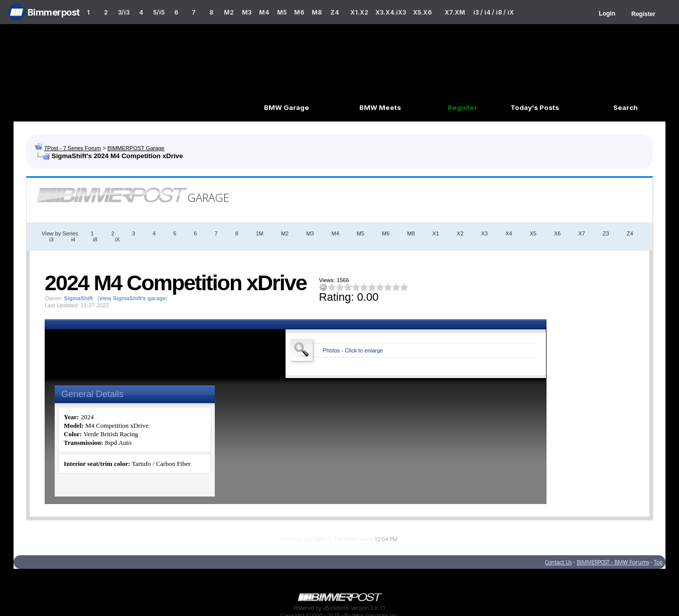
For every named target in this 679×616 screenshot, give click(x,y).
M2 (229, 12)
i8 (95, 239)
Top (658, 562)
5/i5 (159, 12)
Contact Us (558, 562)
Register (643, 14)
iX (117, 239)
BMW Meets (380, 107)
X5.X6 (422, 12)
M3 (247, 12)
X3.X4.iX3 (391, 12)
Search (626, 107)
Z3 (606, 233)
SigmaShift (79, 298)
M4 (264, 12)
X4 (509, 233)
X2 (460, 233)
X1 (436, 233)
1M (260, 233)
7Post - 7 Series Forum (73, 148)
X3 (485, 233)
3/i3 (124, 12)
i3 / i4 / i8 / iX (494, 12)
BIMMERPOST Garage (136, 148)
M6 (299, 12)
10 (404, 287)
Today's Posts (535, 107)
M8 (317, 12)
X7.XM (455, 12)
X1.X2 (359, 12)
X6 (557, 233)
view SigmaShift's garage (132, 298)
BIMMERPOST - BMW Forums (613, 562)
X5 (533, 233)
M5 (282, 12)
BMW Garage (287, 107)
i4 (74, 239)
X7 (581, 233)
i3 (51, 239)
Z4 (334, 12)
